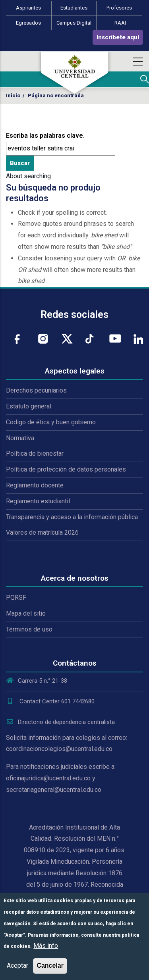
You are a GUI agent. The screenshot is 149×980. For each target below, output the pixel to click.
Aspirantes (28, 8)
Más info (46, 946)
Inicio (13, 95)
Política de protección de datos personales (66, 469)
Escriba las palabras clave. (45, 136)
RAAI (120, 23)
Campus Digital (74, 23)
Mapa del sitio (26, 613)
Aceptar (17, 966)
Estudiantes (74, 8)
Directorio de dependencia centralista (60, 722)
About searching (28, 176)
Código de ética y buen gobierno (51, 422)
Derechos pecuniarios (36, 390)
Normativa (20, 438)
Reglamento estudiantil (38, 501)
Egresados (28, 23)
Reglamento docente (35, 485)
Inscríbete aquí (118, 37)
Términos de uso (29, 629)
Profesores (119, 8)
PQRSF (16, 598)
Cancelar (50, 966)
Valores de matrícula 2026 (42, 532)
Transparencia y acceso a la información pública (72, 517)
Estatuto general (29, 406)
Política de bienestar (35, 453)
